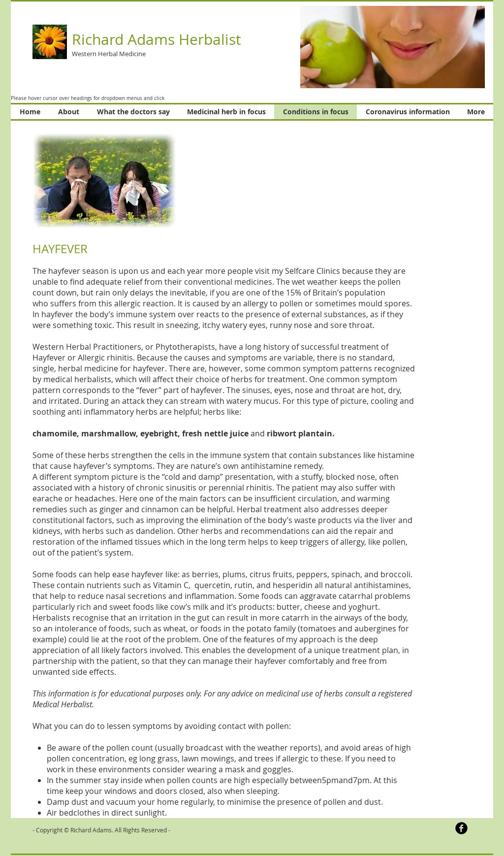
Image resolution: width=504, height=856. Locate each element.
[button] (393, 47)
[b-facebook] (461, 828)
